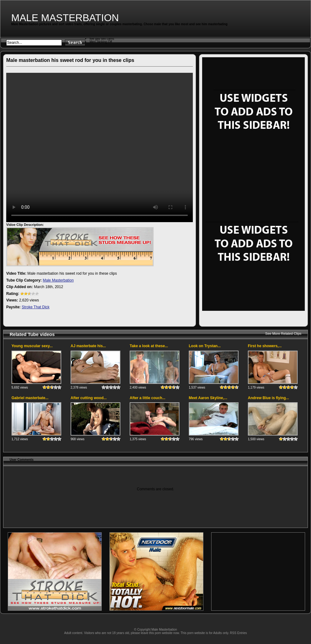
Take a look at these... (149, 346)
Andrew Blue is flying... (268, 398)
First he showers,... (265, 346)
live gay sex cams (102, 39)
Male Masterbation (65, 18)
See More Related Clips (283, 334)
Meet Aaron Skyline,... (208, 398)
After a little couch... (148, 398)
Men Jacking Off (101, 42)
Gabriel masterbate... (30, 398)
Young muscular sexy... (32, 346)
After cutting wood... (89, 398)
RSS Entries (238, 633)
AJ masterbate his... (88, 346)
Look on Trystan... (205, 346)
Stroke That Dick (36, 307)
